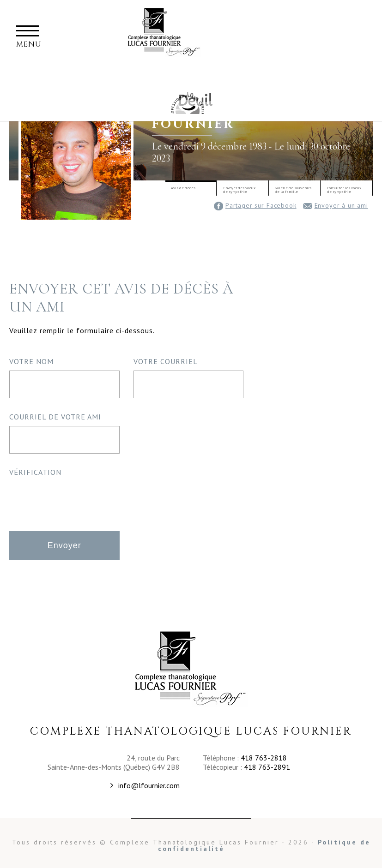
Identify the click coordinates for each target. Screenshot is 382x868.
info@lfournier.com (149, 785)
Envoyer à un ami (336, 205)
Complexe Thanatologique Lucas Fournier (191, 669)
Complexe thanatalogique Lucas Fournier (164, 34)
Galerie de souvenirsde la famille (293, 190)
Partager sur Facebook (255, 205)
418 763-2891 (267, 767)
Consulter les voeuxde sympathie (344, 190)
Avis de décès (183, 188)
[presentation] (79, 499)
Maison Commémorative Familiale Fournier (187, 104)
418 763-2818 (264, 758)
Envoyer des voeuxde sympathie (239, 190)
